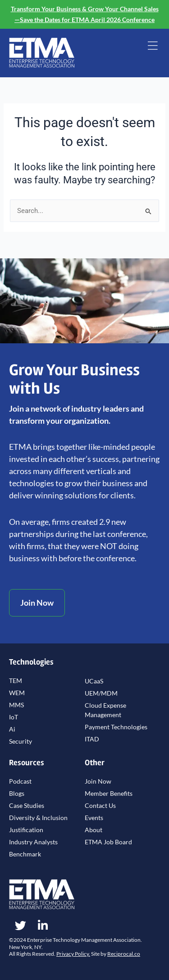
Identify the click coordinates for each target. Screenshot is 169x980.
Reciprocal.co (124, 954)
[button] (153, 47)
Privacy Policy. (73, 954)
